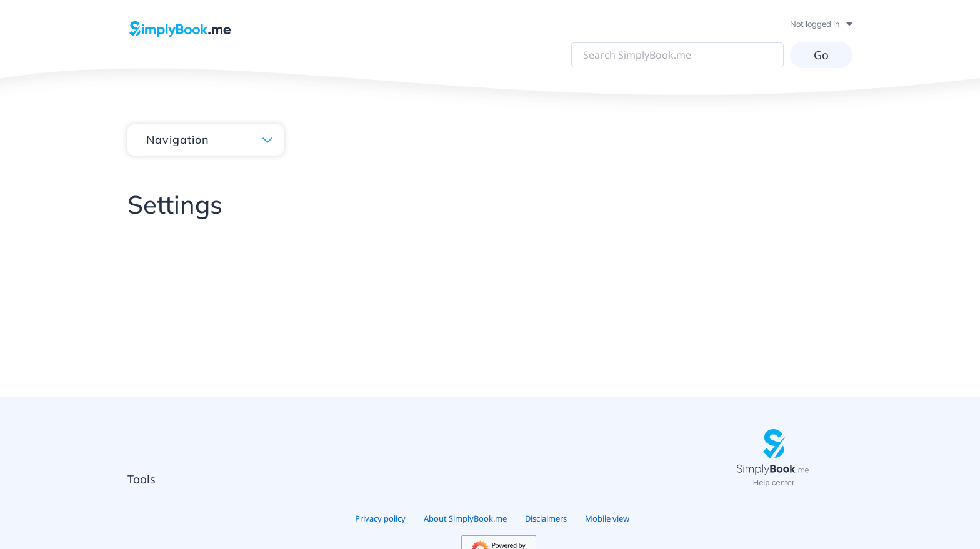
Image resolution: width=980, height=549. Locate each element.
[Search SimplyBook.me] (677, 55)
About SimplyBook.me (465, 518)
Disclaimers (546, 518)
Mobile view (607, 518)
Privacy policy (380, 518)
